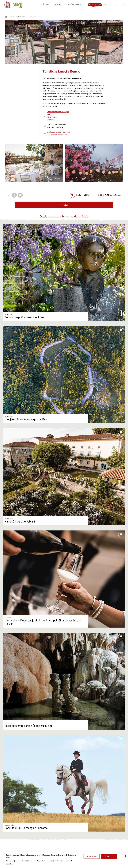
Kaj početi (12, 17)
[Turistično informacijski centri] (110, 5)
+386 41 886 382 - (53, 127)
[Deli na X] (20, 195)
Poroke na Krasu (20, 17)
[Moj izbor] (105, 5)
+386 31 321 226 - (53, 125)
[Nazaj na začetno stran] (7, 5)
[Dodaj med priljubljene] (80, 195)
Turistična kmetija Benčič (33, 17)
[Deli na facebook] (14, 195)
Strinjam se (109, 856)
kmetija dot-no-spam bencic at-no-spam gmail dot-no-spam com (59, 133)
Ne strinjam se (92, 856)
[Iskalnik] (114, 5)
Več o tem (10, 864)
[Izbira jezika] (123, 5)
